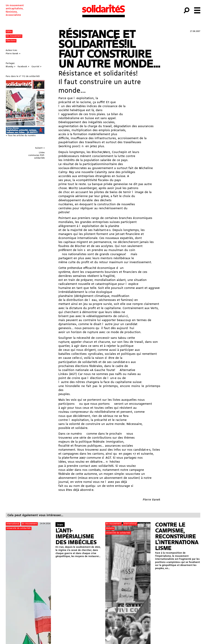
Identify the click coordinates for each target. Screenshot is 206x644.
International (13, 524)
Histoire (110, 528)
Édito (9, 32)
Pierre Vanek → (13, 54)
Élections (11, 41)
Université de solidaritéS (19, 528)
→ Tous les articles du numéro (21, 136)
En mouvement (14, 36)
